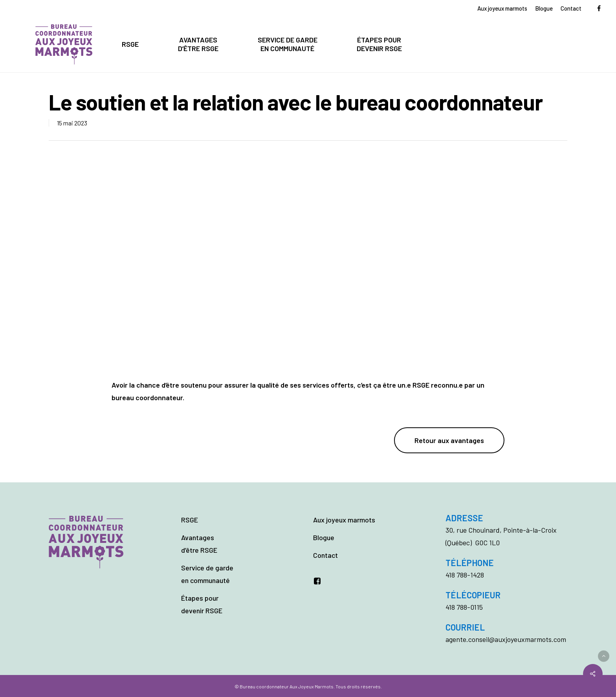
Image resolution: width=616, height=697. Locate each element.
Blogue (324, 537)
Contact (325, 555)
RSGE (190, 520)
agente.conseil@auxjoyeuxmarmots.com (506, 639)
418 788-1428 (465, 575)
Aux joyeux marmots (344, 520)
